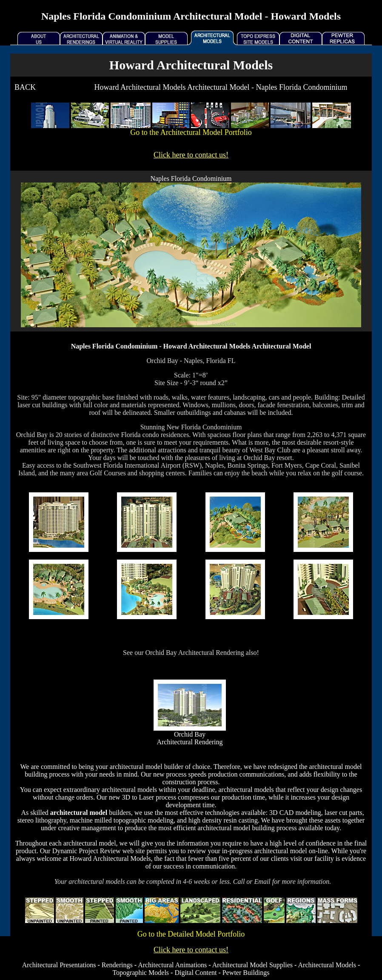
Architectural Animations (172, 965)
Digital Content (195, 973)
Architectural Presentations (59, 965)
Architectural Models (327, 965)
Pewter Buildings (246, 973)
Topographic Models (141, 973)
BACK (25, 87)
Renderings (117, 965)
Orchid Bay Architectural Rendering (190, 738)
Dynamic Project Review (87, 851)
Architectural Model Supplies (252, 965)
